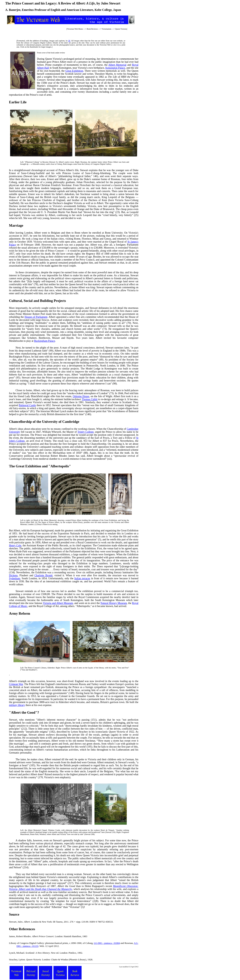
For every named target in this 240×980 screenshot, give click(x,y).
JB (69, 41)
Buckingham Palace (45, 341)
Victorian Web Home (75, 29)
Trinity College (85, 432)
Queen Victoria (121, 29)
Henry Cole (15, 545)
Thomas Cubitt (90, 399)
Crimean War (16, 684)
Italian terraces (82, 578)
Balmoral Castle (27, 405)
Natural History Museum (114, 603)
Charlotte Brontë (43, 575)
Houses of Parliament (36, 317)
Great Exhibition (74, 71)
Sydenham (15, 578)
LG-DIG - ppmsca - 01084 (107, 943)
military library (17, 705)
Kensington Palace (115, 68)
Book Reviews (92, 29)
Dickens (13, 575)
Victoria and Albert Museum (58, 603)
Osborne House (81, 396)
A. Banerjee (13, 10)
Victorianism (106, 29)
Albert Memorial (117, 65)
